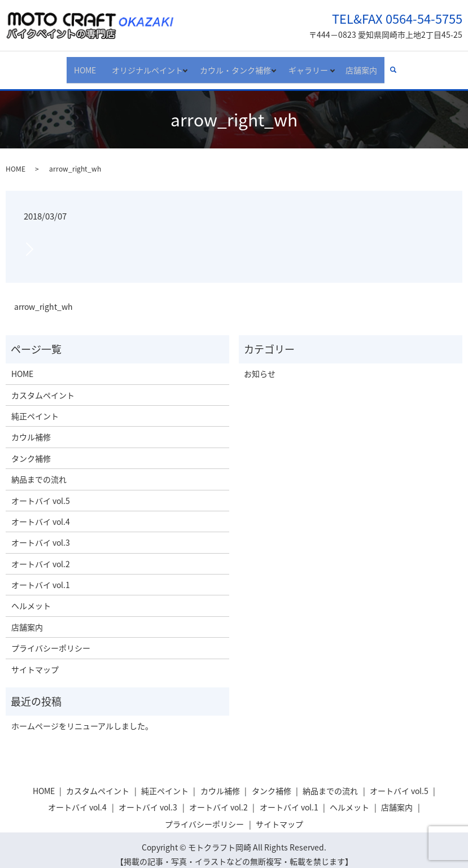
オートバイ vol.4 (41, 513)
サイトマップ (35, 660)
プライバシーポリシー (51, 639)
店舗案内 (369, 65)
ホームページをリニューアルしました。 (82, 717)
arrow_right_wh (43, 298)
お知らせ (260, 365)
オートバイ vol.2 (41, 555)
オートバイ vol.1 (41, 576)
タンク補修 (31, 449)
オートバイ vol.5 (41, 492)
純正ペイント (35, 407)
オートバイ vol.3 (41, 534)
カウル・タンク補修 (232, 65)
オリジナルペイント (138, 65)
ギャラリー (310, 65)
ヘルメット (31, 597)
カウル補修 (31, 428)
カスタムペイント (43, 386)
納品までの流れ (39, 471)
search (405, 65)
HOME (78, 65)
